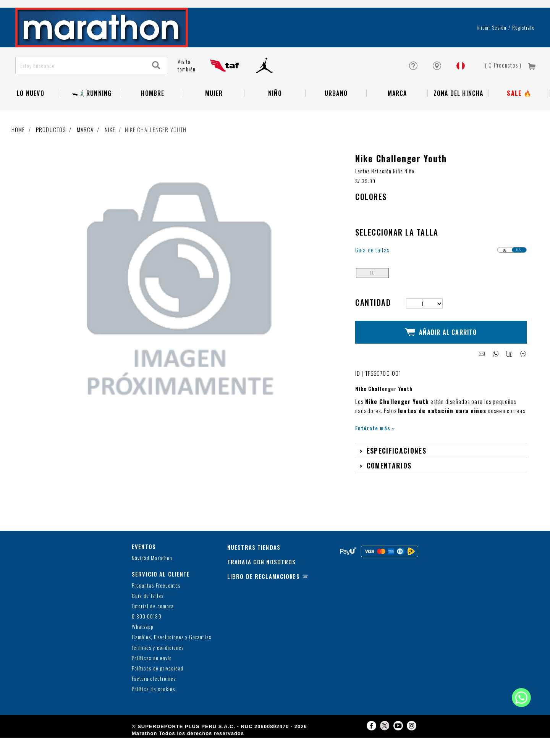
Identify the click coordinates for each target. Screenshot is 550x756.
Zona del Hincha (459, 118)
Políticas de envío (152, 676)
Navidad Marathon (152, 576)
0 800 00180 (147, 635)
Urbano (336, 118)
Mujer (214, 118)
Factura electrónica (154, 697)
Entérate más (375, 447)
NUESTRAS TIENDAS (254, 566)
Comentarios (389, 484)
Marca (397, 118)
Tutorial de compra (153, 624)
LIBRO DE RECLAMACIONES (264, 595)
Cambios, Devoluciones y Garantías (171, 656)
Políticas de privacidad (158, 687)
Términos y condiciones (158, 666)
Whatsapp (143, 645)
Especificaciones (396, 469)
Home (18, 155)
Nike (110, 155)
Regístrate (523, 53)
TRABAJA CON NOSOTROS (262, 580)
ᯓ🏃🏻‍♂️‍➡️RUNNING (92, 118)
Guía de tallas (372, 275)
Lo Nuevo (31, 118)
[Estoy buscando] (80, 91)
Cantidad (373, 328)
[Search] (156, 91)
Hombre (153, 118)
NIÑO (275, 118)
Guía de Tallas (148, 614)
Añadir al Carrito (441, 354)
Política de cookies (153, 708)
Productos (51, 155)
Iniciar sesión (492, 53)
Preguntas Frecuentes (156, 604)
